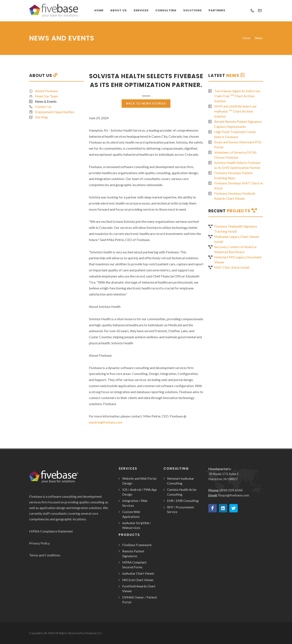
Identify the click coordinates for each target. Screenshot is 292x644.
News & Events (46, 101)
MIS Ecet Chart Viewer (138, 580)
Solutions (193, 10)
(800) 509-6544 (231, 490)
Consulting (166, 10)
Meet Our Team (46, 96)
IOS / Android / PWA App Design (140, 492)
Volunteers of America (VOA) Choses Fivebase (235, 155)
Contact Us (43, 107)
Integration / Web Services (135, 503)
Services (141, 10)
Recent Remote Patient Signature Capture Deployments (238, 124)
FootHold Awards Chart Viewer (139, 589)
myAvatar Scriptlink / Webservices (137, 525)
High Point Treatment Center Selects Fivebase (235, 134)
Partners (217, 10)
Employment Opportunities (55, 112)
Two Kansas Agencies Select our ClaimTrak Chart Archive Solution (237, 96)
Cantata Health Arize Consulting (182, 492)
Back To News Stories (146, 103)
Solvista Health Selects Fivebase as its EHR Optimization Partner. (237, 165)
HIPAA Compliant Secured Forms (134, 565)
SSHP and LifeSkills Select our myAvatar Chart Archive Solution (236, 111)
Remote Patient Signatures (133, 554)
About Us (119, 10)
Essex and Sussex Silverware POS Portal (238, 144)
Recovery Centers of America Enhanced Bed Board (235, 249)
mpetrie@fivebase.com (106, 422)
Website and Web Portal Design (139, 481)
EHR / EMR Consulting (183, 501)
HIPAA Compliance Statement (51, 531)
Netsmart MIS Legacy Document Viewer (238, 260)
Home (247, 38)
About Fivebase (46, 91)
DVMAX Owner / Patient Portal (140, 600)
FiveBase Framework (137, 545)
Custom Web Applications (131, 514)
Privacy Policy (39, 543)
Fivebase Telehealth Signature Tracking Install (236, 229)
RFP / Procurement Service (180, 510)
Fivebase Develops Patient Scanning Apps (233, 175)
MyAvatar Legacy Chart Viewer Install (237, 239)
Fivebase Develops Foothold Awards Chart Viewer (235, 196)
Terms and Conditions (45, 555)
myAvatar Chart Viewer (138, 573)
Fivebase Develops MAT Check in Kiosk (239, 186)
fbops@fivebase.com (234, 495)
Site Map (42, 117)
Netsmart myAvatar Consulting (181, 481)
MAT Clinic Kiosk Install (232, 267)
